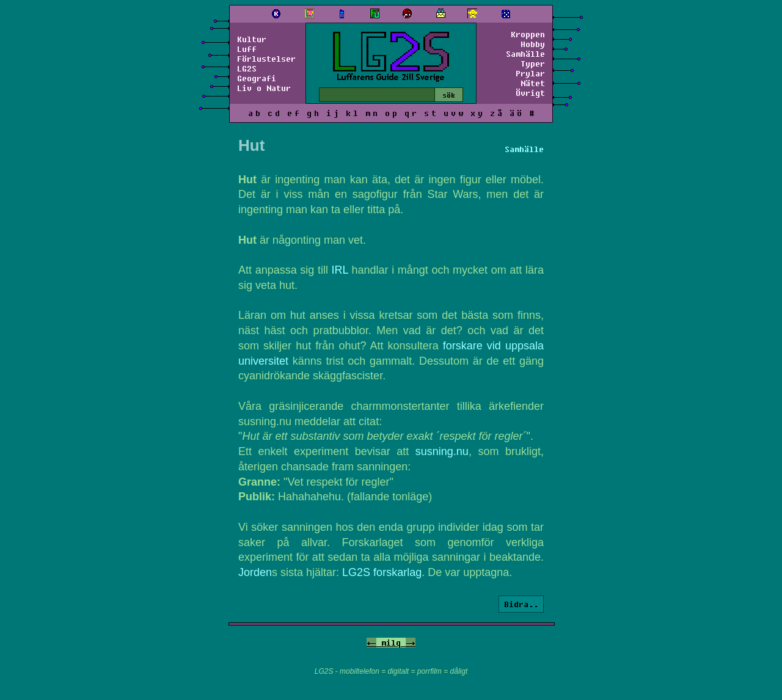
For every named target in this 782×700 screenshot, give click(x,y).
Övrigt (530, 93)
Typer (533, 64)
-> (411, 643)
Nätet (533, 83)
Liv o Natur (264, 88)
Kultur (252, 39)
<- (371, 643)
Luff (247, 49)
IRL (340, 270)
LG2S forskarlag (382, 572)
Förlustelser (266, 59)
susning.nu (442, 451)
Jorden (255, 572)
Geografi (257, 78)
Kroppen (528, 34)
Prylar (530, 73)
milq (391, 643)
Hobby (533, 44)
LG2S (247, 68)
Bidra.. (521, 604)
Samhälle (525, 54)
